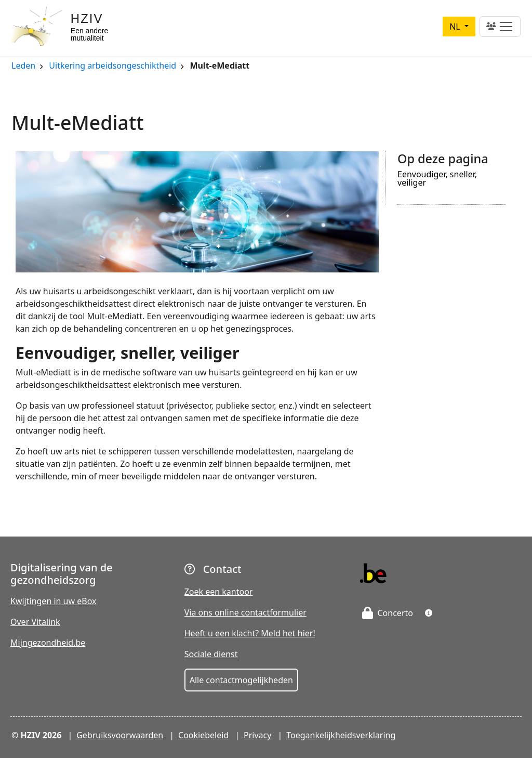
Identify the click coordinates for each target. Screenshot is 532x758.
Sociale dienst (211, 654)
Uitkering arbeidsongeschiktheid (112, 66)
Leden (23, 66)
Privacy (257, 735)
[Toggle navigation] (500, 27)
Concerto (388, 613)
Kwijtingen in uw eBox (54, 601)
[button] (429, 613)
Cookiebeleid (203, 735)
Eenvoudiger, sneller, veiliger (437, 179)
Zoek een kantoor (219, 592)
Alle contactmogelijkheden (241, 680)
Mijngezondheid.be (48, 643)
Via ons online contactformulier (245, 612)
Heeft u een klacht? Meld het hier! (250, 633)
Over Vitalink (35, 622)
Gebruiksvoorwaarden (120, 735)
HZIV (87, 18)
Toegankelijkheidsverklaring (341, 735)
